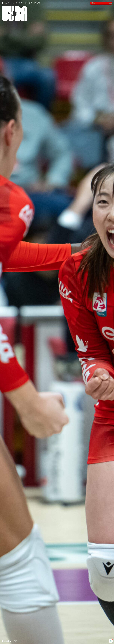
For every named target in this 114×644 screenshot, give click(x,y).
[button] (101, 3)
